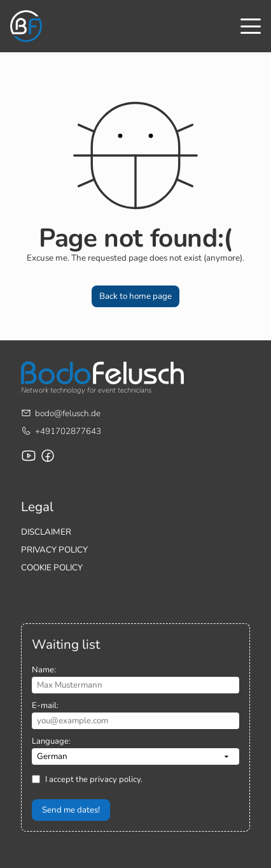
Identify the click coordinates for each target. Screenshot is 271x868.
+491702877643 (68, 431)
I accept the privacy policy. (94, 779)
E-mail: (45, 705)
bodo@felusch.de (68, 413)
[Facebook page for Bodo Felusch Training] (48, 456)
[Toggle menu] (251, 26)
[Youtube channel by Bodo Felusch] (29, 456)
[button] (135, 296)
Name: (44, 670)
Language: (51, 741)
